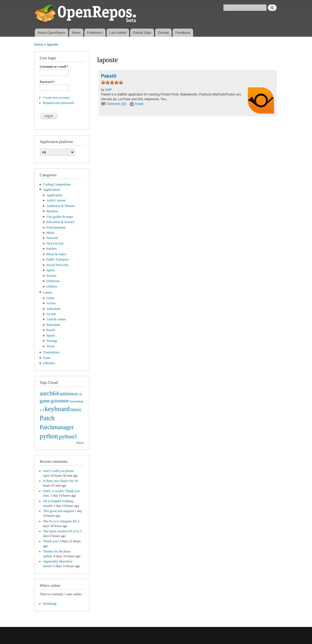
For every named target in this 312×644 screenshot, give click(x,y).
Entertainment (56, 227)
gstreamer (60, 401)
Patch (47, 418)
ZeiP (109, 90)
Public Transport (58, 259)
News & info (55, 243)
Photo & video (56, 254)
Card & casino (56, 319)
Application (54, 195)
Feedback (183, 33)
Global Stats (142, 33)
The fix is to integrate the (60, 521)
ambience (69, 394)
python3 (68, 437)
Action (51, 303)
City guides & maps (60, 217)
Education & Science (61, 222)
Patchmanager (57, 427)
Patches (51, 249)
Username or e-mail (54, 67)
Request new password (58, 103)
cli (80, 394)
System (51, 276)
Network (52, 238)
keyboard (57, 409)
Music (51, 233)
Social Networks (58, 265)
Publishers (95, 33)
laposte (53, 44)
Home (39, 44)
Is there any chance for (58, 481)
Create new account (56, 98)
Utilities (52, 286)
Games (48, 292)
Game (50, 298)
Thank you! (51, 541)
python (49, 436)
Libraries (49, 363)
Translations (51, 352)
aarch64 (49, 393)
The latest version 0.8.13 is (61, 531)
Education (53, 325)
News (76, 33)
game (45, 401)
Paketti (109, 76)
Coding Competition (57, 184)
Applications (51, 190)
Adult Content (56, 200)
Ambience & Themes (61, 206)
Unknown (53, 281)
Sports (51, 270)
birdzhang (50, 604)
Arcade (51, 314)
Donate (163, 33)
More (80, 443)
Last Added (118, 33)
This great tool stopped (58, 511)
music (76, 409)
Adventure (53, 309)
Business (52, 211)
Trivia (50, 346)
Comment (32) (116, 104)
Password (47, 82)
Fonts (47, 358)
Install (139, 104)
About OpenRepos (51, 33)
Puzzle (51, 330)
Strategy (52, 341)
